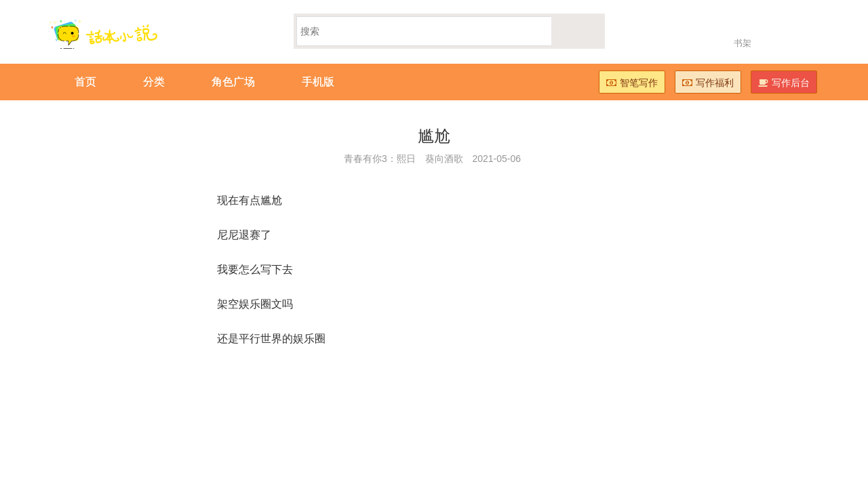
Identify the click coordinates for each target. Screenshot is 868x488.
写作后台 (784, 83)
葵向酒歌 (444, 159)
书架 (743, 43)
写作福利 (708, 83)
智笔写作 (632, 83)
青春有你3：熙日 (380, 159)
